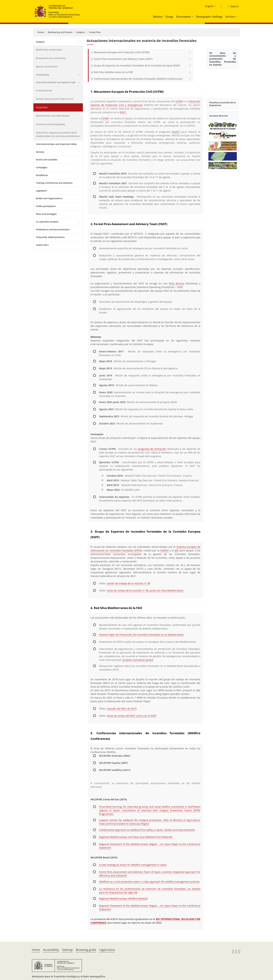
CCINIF (105, 118)
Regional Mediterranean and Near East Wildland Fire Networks (136, 837)
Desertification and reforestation (53, 116)
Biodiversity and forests (60, 32)
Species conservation (47, 66)
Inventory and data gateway (50, 124)
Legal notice (107, 950)
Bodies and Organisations (49, 198)
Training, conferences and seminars (54, 183)
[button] (193, 17)
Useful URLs (42, 245)
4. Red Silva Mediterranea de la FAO (112, 72)
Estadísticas (42, 175)
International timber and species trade (56, 82)
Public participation (46, 206)
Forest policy (42, 75)
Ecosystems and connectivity (51, 58)
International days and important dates (56, 144)
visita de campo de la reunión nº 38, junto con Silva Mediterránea (145, 590)
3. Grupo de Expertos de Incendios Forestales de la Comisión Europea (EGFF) (136, 65)
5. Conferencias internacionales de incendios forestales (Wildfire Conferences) (137, 79)
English (209, 6)
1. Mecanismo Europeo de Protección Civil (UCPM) (120, 52)
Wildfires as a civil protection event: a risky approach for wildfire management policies (149, 882)
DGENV (164, 550)
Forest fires (95, 32)
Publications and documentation (53, 229)
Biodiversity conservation (49, 50)
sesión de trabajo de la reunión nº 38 (128, 583)
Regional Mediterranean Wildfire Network (123, 899)
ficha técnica (177, 283)
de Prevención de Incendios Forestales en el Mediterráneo (141, 635)
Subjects (81, 32)
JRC (177, 550)
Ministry (158, 17)
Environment (184, 17)
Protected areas (44, 90)
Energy (169, 17)
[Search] (232, 6)
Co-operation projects (47, 222)
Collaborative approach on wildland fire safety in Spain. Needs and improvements (147, 830)
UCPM (179, 101)
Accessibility (51, 950)
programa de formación (152, 449)
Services (230, 17)
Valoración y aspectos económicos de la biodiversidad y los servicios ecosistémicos (58, 134)
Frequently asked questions (50, 237)
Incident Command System (138, 660)
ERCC (123, 112)
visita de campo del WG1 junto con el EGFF (132, 716)
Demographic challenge (209, 17)
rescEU (176, 132)
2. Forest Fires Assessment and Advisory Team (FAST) (122, 59)
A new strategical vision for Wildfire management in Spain (133, 865)
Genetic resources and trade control (54, 99)
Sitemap (67, 950)
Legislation (41, 191)
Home (41, 32)
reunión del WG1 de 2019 (122, 709)
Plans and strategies (46, 214)
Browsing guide (86, 950)
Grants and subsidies (47, 160)
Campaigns (42, 167)
